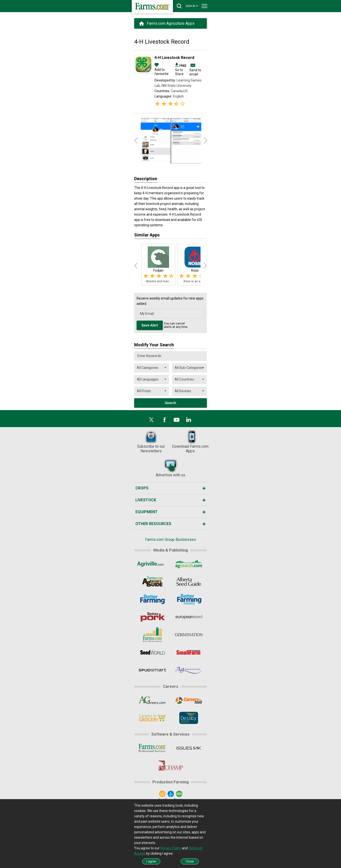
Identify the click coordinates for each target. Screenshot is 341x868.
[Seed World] (152, 652)
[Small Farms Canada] (189, 652)
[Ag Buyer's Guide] (152, 582)
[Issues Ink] (189, 748)
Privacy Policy (171, 848)
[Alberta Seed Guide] (189, 582)
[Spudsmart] (152, 670)
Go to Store (181, 70)
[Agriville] (152, 564)
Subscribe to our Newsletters (151, 441)
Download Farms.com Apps (190, 441)
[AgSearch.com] (189, 564)
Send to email (195, 72)
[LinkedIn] (189, 420)
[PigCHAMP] (170, 766)
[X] (151, 420)
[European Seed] (189, 617)
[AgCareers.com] (152, 700)
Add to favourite (162, 70)
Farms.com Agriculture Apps (171, 23)
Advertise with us (170, 468)
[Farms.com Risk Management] (152, 635)
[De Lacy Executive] (189, 718)
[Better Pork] (152, 617)
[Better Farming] (152, 599)
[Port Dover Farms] (170, 796)
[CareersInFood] (189, 700)
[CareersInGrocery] (152, 718)
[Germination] (189, 635)
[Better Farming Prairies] (189, 599)
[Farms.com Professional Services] (152, 748)
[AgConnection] (189, 670)
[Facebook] (164, 420)
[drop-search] (179, 6)
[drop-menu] (204, 6)
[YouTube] (177, 420)
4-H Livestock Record (174, 58)
